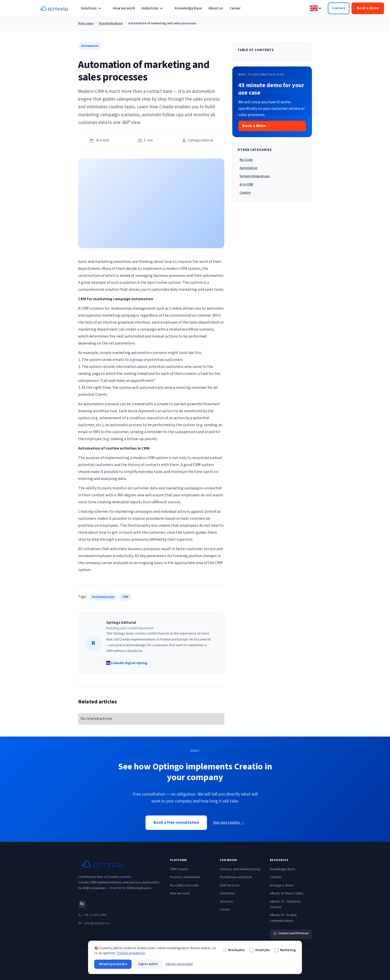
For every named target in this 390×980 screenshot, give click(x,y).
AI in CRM (246, 184)
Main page (86, 23)
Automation (248, 168)
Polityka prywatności (131, 953)
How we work (124, 8)
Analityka (260, 950)
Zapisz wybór (148, 964)
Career (235, 8)
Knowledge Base (188, 8)
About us (216, 8)
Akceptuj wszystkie (113, 964)
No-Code (246, 160)
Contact (339, 8)
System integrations (255, 176)
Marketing (285, 950)
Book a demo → (257, 126)
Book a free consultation (176, 822)
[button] (94, 8)
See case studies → (229, 823)
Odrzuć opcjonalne (179, 964)
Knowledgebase (111, 23)
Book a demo (368, 8)
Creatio (245, 193)
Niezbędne (234, 950)
